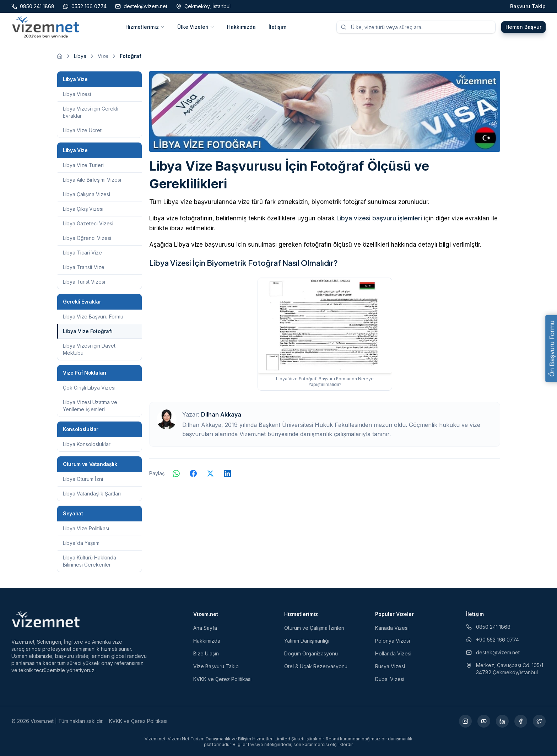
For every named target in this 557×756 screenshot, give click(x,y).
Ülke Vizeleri (196, 27)
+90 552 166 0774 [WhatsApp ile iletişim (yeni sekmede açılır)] (493, 640)
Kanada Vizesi (392, 628)
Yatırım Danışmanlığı (307, 641)
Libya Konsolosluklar (87, 444)
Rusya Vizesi (390, 666)
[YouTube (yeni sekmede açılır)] (484, 721)
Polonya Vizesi (393, 641)
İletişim (277, 27)
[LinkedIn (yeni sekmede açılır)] (502, 721)
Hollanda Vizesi (393, 653)
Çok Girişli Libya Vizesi (89, 388)
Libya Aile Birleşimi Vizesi (92, 180)
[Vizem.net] (46, 619)
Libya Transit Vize (84, 267)
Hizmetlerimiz (145, 27)
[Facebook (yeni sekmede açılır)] (521, 721)
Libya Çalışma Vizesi (86, 194)
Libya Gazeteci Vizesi (88, 223)
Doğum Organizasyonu (311, 653)
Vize (103, 56)
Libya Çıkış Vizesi (83, 209)
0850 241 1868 (488, 627)
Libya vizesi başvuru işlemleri (379, 218)
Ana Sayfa (205, 628)
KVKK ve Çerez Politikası (222, 679)
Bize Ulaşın (206, 653)
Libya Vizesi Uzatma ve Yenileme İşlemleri (90, 406)
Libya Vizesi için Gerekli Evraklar (91, 112)
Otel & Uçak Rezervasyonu (316, 666)
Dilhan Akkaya (221, 414)
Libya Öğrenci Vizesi (87, 238)
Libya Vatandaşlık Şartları (92, 494)
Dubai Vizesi (390, 679)
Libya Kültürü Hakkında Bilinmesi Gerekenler (90, 561)
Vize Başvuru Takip (216, 666)
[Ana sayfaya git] (60, 56)
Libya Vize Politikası (86, 528)
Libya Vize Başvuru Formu (93, 317)
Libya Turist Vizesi (84, 282)
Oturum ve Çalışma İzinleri (314, 628)
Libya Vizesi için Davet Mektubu (89, 349)
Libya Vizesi (77, 94)
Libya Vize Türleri (83, 165)
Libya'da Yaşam (81, 543)
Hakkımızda (241, 27)
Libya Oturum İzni (83, 479)
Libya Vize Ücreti (83, 130)
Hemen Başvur (523, 27)
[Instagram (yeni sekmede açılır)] (465, 721)
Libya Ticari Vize (82, 253)
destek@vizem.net (493, 652)
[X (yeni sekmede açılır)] (539, 721)
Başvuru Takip (528, 6)
